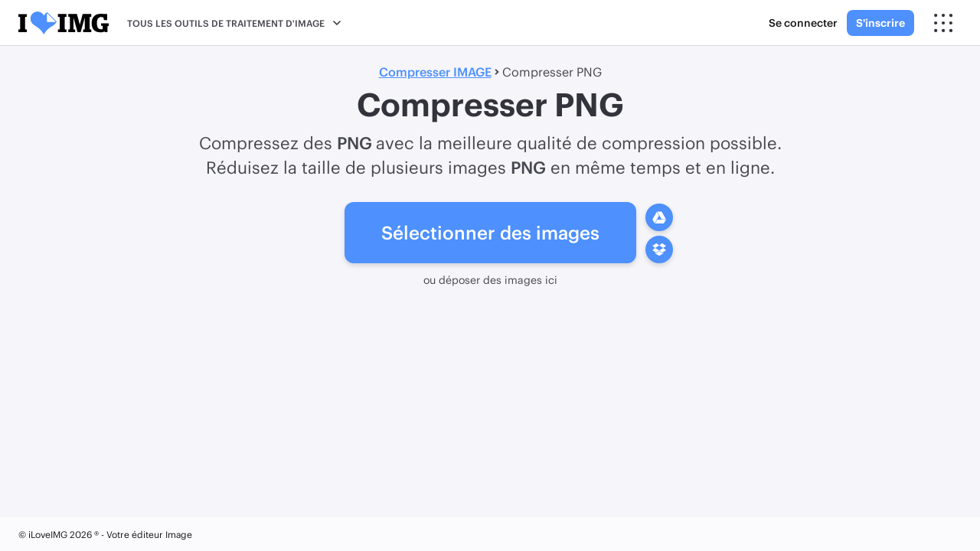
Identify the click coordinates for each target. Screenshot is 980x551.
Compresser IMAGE (435, 72)
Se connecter (803, 23)
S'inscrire (880, 23)
